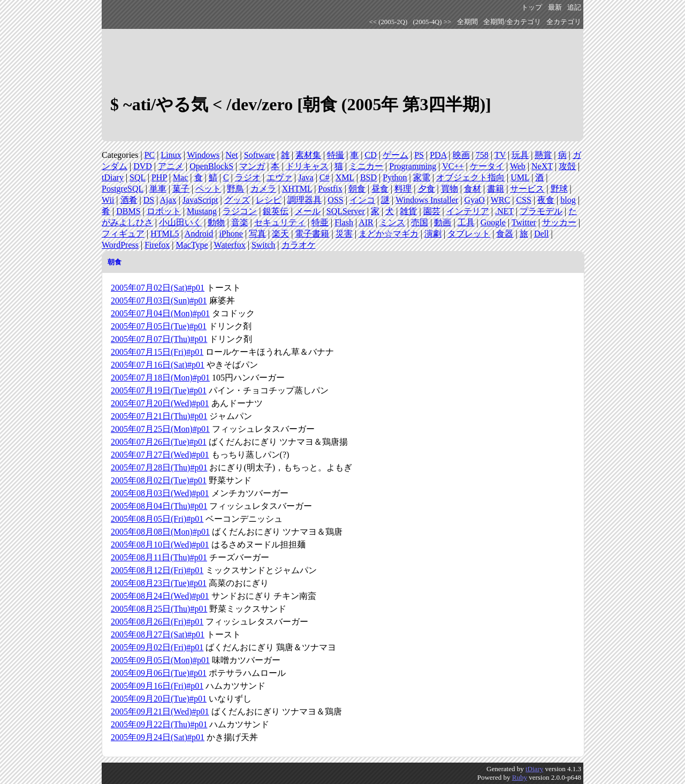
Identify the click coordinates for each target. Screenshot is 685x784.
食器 (505, 234)
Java (306, 177)
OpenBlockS (211, 166)
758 (482, 155)
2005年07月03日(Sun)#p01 (159, 300)
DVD (143, 166)
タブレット (469, 234)
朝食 (357, 189)
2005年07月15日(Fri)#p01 (157, 352)
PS (419, 155)
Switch (263, 245)
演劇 (433, 234)
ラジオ (248, 177)
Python (395, 177)
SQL (138, 177)
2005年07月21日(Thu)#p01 (159, 416)
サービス (527, 189)
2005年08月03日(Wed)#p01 (160, 493)
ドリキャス (307, 166)
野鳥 (235, 189)
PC (150, 155)
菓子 (181, 189)
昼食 (380, 189)
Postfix (330, 189)
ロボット (164, 211)
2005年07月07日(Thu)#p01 (159, 339)
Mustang (202, 211)
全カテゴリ (564, 22)
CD (371, 155)
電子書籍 (312, 234)
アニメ (171, 166)
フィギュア (123, 234)
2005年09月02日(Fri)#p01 (157, 647)
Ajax (168, 200)
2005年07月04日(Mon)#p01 (160, 313)
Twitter (524, 222)
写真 (257, 234)
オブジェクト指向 (470, 177)
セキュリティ (280, 222)
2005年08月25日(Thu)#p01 (159, 609)
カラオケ (299, 245)
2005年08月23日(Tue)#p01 (159, 583)
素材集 (308, 155)
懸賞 (543, 155)
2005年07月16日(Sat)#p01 (158, 365)
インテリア (468, 211)
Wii (108, 200)
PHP (159, 177)
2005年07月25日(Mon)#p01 (160, 429)
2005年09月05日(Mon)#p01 (160, 660)
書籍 (496, 189)
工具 (466, 222)
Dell (542, 234)
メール (308, 211)
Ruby (520, 777)
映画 (461, 155)
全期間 (467, 22)
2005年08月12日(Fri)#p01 (157, 570)
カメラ (263, 189)
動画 (443, 222)
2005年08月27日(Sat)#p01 (158, 634)
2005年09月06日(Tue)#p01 (159, 673)
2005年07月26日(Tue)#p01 (159, 442)
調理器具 (305, 200)
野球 (559, 189)
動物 (216, 222)
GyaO (475, 200)
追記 (574, 7)
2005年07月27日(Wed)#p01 (160, 455)
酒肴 (129, 200)
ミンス (392, 222)
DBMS (128, 211)
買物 (450, 189)
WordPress (120, 245)
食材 (473, 189)
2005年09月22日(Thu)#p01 (159, 724)
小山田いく (180, 222)
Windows (204, 155)
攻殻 (567, 166)
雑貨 (408, 211)
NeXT (542, 166)
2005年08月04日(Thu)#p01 (159, 506)
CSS (523, 200)
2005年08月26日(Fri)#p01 (157, 622)
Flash (344, 222)
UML (520, 177)
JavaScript (200, 200)
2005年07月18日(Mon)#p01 (160, 378)
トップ (532, 7)
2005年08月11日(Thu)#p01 (159, 557)
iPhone (231, 234)
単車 (158, 189)
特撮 (336, 155)
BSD (368, 177)
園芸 (432, 211)
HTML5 (165, 234)
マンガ (252, 166)
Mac (180, 177)
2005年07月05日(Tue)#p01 (159, 326)
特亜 (320, 222)
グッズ (237, 200)
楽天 (280, 234)
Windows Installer (427, 200)
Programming (413, 166)
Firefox (157, 245)
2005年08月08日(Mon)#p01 (160, 532)
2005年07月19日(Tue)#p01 (159, 390)
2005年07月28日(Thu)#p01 (159, 467)
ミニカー (366, 166)
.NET (504, 211)
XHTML (297, 189)
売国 (420, 222)
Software (260, 155)
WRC (500, 200)
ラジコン (240, 211)
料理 (403, 189)
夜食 (546, 200)
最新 (555, 7)
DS (149, 200)
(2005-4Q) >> (432, 22)
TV (500, 155)
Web (518, 166)
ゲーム (395, 155)
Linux (171, 155)
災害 (344, 234)
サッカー (559, 222)
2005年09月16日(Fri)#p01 (157, 686)
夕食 (427, 189)
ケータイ (487, 166)
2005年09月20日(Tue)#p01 (159, 699)
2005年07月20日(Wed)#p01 (160, 403)
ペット (208, 189)
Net (231, 155)
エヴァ (279, 177)
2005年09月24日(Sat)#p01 (158, 737)
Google (493, 222)
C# (325, 177)
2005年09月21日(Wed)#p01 (160, 711)
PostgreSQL (123, 189)
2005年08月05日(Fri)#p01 (157, 519)
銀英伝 (276, 211)
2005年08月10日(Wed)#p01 (160, 545)
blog (568, 200)
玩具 (520, 155)
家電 (422, 177)
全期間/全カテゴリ (512, 22)
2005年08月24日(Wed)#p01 (160, 596)
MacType (192, 245)
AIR (366, 222)
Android (199, 234)
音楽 (240, 222)
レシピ (269, 200)
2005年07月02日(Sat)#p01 (158, 288)
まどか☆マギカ (389, 234)
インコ (362, 200)
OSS (335, 200)
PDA (438, 155)
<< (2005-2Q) (389, 22)
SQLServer (346, 211)
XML (345, 177)
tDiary (113, 177)
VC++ (453, 166)
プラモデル (541, 211)
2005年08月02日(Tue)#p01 (159, 480)
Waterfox (230, 245)
